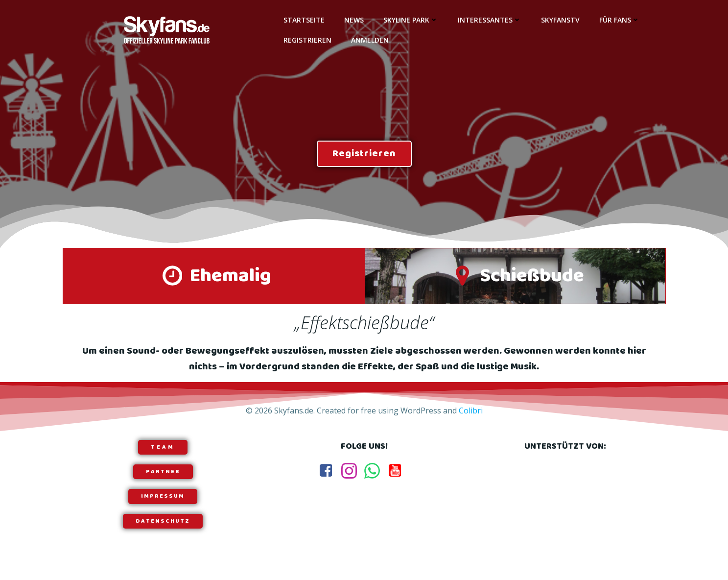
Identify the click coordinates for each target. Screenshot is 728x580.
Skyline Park (411, 20)
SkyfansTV (560, 20)
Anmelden (370, 40)
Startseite (304, 20)
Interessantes (490, 20)
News (354, 20)
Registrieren (307, 40)
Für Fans (620, 20)
